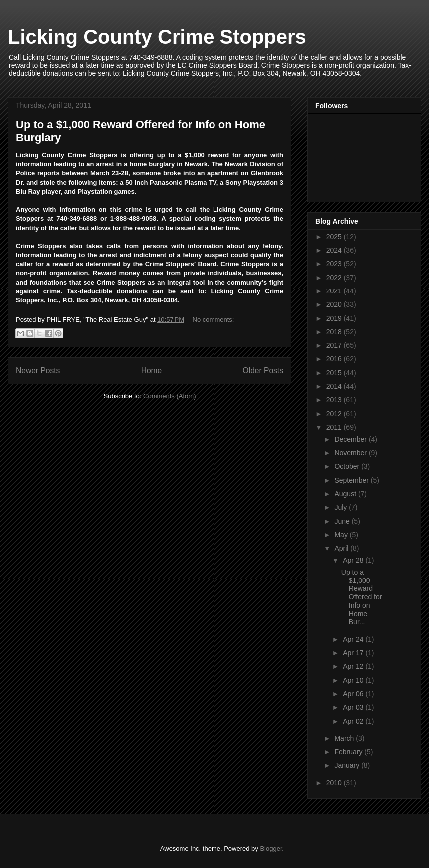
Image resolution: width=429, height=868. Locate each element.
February (349, 752)
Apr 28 (354, 560)
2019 (335, 318)
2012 (335, 414)
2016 (335, 359)
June (343, 521)
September (352, 480)
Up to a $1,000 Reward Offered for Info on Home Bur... (362, 597)
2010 (335, 783)
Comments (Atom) (169, 396)
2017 (335, 345)
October (348, 466)
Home (152, 371)
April (342, 548)
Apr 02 (354, 721)
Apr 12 (354, 666)
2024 (335, 250)
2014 (335, 386)
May (342, 535)
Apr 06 (354, 694)
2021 (335, 291)
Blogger (271, 848)
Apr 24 (354, 639)
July (341, 507)
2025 (335, 237)
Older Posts (263, 371)
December (351, 439)
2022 (335, 278)
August (346, 494)
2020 (335, 304)
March (345, 738)
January (348, 765)
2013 (335, 400)
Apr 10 (354, 680)
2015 (335, 373)
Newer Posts (38, 371)
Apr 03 (354, 707)
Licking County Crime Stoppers (157, 37)
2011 (335, 427)
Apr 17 (354, 653)
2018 (335, 332)
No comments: (214, 320)
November (351, 453)
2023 (335, 264)
